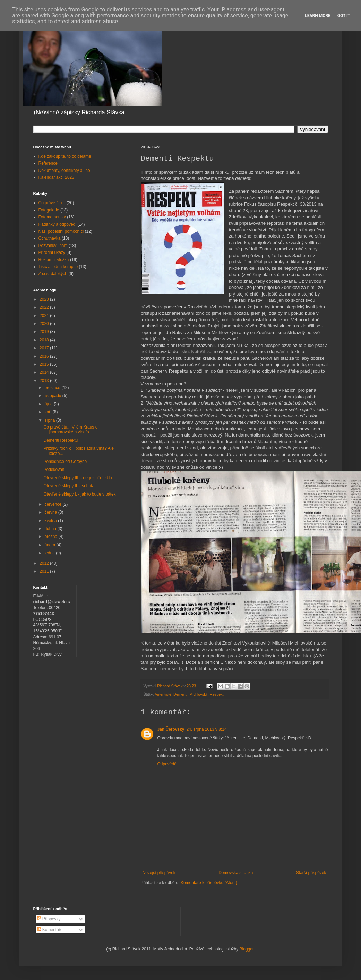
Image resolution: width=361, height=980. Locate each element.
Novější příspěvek (159, 873)
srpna (50, 420)
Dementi (180, 694)
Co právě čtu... (52, 203)
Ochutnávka (50, 238)
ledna (50, 553)
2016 (45, 356)
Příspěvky (49, 919)
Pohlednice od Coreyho (65, 462)
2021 (45, 316)
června (51, 512)
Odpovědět (168, 764)
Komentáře (50, 930)
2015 (45, 364)
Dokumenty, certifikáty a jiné (64, 171)
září (48, 412)
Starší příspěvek (311, 873)
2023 (45, 299)
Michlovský (199, 694)
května (51, 521)
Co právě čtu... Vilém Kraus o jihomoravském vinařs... (70, 430)
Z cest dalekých (53, 274)
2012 (45, 563)
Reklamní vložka (54, 260)
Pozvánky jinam (53, 246)
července (53, 504)
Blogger (247, 949)
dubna (51, 529)
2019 (45, 332)
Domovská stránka (236, 873)
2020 (45, 324)
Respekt (217, 694)
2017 (45, 348)
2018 (45, 340)
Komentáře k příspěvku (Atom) (209, 883)
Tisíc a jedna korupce (58, 267)
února (50, 545)
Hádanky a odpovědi (57, 224)
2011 (45, 571)
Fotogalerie (49, 210)
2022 (45, 307)
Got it (344, 16)
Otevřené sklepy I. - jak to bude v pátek (79, 494)
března (51, 537)
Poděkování (54, 470)
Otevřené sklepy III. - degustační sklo (78, 478)
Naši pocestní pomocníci (61, 231)
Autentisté (163, 694)
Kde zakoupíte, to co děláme (65, 156)
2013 (45, 381)
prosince (53, 388)
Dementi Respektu (61, 440)
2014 (45, 372)
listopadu (53, 396)
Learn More (318, 16)
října (49, 404)
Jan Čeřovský (171, 729)
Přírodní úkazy (52, 252)
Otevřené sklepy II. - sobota (69, 486)
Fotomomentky (52, 217)
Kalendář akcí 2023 (56, 177)
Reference (48, 163)
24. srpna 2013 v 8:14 (207, 729)
